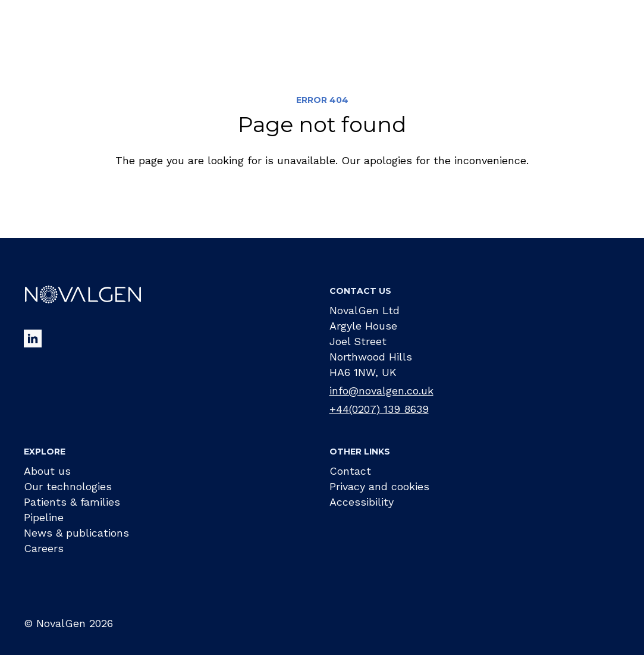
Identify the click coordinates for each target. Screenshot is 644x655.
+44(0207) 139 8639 (379, 409)
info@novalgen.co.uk (381, 391)
